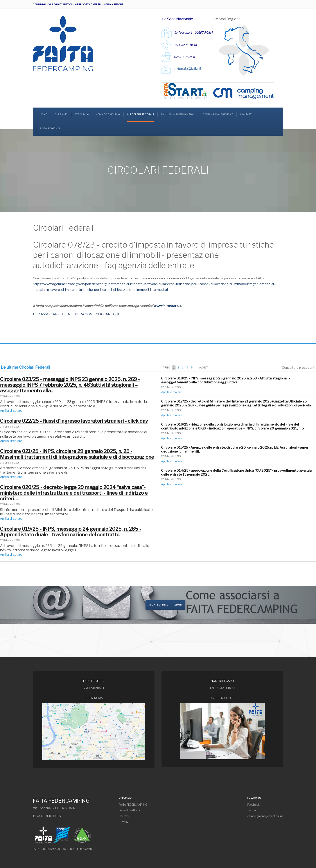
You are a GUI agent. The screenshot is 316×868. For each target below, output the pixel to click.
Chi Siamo (61, 114)
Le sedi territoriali (130, 810)
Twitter (252, 810)
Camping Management (218, 114)
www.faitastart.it (167, 306)
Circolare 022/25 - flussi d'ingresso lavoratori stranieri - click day (74, 421)
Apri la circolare (11, 411)
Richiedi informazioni (165, 605)
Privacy (123, 822)
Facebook (253, 805)
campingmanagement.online (265, 816)
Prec (166, 368)
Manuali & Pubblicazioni (178, 114)
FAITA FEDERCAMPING (133, 805)
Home (44, 114)
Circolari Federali (141, 114)
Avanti (204, 368)
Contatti (246, 114)
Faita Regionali (51, 128)
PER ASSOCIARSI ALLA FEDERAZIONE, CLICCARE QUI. (76, 314)
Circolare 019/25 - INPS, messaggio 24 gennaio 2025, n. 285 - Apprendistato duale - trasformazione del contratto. (71, 532)
